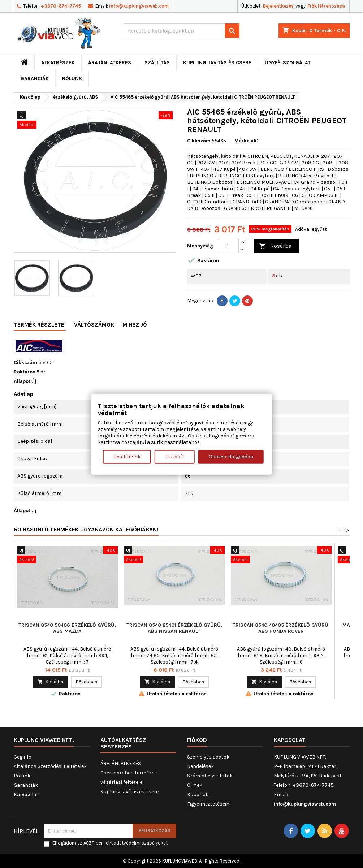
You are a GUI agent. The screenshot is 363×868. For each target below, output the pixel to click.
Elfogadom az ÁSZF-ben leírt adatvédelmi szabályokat (110, 843)
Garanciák (35, 79)
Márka (242, 141)
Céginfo (23, 757)
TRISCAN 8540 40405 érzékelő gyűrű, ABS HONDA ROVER (281, 628)
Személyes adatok (208, 757)
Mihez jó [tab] (135, 325)
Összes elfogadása (231, 457)
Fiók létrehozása (326, 6)
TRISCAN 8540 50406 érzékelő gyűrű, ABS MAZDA (67, 628)
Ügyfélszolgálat (288, 63)
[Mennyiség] (228, 246)
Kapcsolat (26, 794)
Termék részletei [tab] (40, 325)
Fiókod (197, 740)
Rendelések (200, 766)
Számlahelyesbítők (210, 776)
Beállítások (127, 457)
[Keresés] (182, 31)
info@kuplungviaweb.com (139, 6)
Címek (195, 785)
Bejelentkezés (278, 6)
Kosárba (275, 246)
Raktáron (25, 372)
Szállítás (157, 63)
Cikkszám (199, 141)
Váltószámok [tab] (94, 325)
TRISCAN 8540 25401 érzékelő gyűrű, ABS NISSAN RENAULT (174, 628)
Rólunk (72, 79)
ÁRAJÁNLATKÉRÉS (110, 63)
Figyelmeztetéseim (209, 804)
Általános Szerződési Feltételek (50, 766)
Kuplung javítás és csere (217, 63)
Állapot (22, 381)
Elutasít (175, 457)
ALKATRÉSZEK (58, 63)
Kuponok (198, 794)
